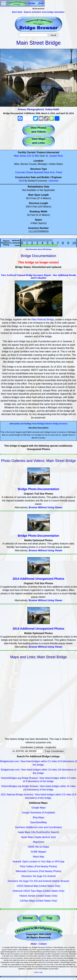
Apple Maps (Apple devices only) (38, 837)
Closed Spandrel (34, 172)
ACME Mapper (38, 852)
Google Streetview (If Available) (38, 813)
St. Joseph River (54, 156)
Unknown (54, 181)
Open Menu (4, 3)
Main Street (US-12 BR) (27, 156)
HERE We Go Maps (39, 847)
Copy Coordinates (54, 751)
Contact (43, 944)
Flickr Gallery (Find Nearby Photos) (39, 866)
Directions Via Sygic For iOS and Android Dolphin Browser (38, 881)
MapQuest (39, 842)
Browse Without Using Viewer (46, 507)
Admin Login (39, 972)
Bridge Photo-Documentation (39, 489)
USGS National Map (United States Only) (38, 886)
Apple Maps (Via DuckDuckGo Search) (38, 832)
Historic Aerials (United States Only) (38, 896)
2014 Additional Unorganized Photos (38, 579)
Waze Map (39, 857)
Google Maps (38, 808)
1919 (21, 181)
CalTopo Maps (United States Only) (38, 901)
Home (28, 918)
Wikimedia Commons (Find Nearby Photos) (39, 871)
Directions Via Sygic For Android (38, 876)
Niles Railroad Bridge (43, 319)
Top (49, 918)
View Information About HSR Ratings (38, 249)
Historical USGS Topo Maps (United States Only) (38, 891)
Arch (52, 172)
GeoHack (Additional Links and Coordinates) (39, 827)
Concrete (20, 172)
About (33, 944)
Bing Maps (39, 817)
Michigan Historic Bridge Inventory (52, 424)
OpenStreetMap (38, 822)
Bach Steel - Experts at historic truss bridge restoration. (38, 12)
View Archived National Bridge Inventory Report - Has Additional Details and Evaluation (39, 276)
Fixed (59, 172)
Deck (46, 172)
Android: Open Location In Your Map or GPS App (38, 862)
